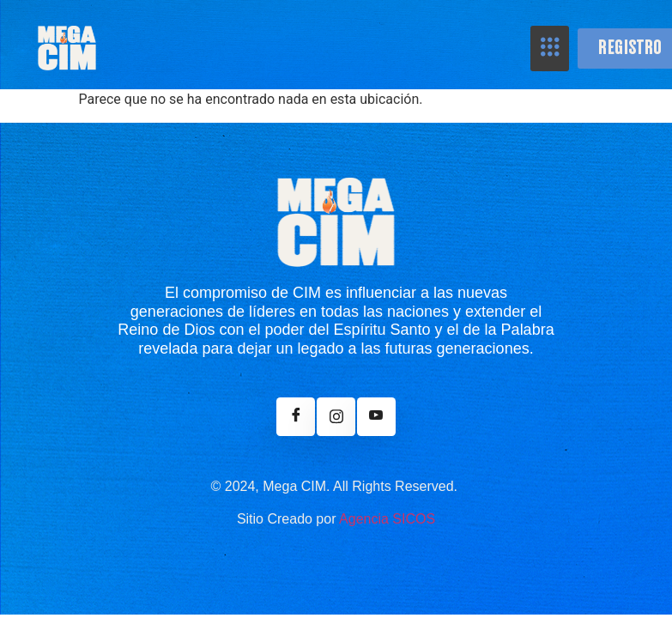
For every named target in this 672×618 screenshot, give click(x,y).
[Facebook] (296, 417)
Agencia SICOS (387, 519)
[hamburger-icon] (550, 48)
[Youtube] (376, 417)
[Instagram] (336, 417)
